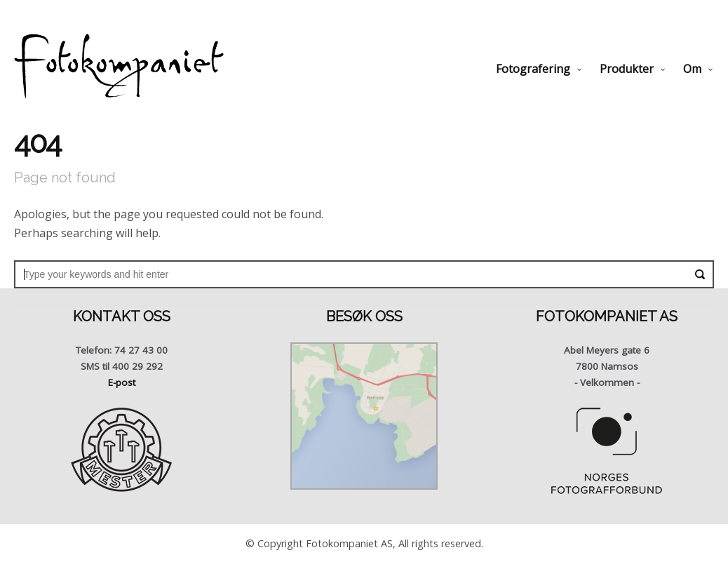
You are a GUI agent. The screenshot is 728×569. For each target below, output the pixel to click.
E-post (122, 382)
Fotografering (533, 69)
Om (692, 69)
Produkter (627, 69)
